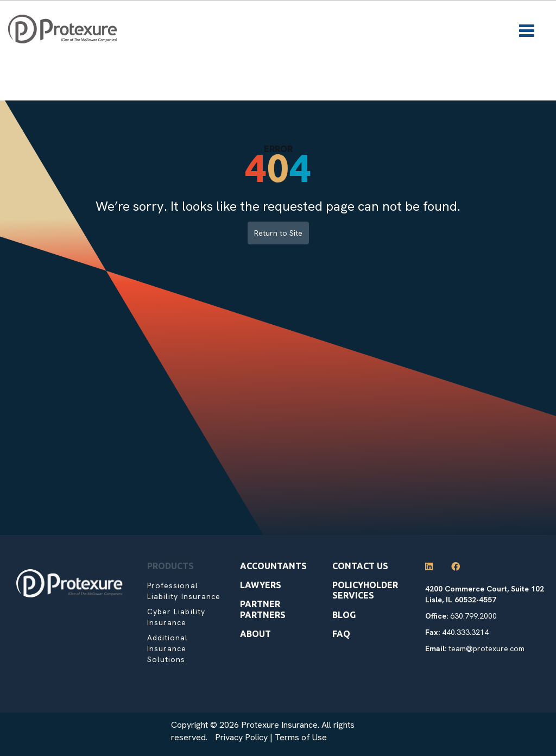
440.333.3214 (465, 632)
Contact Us (360, 566)
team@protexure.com (486, 648)
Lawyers (261, 585)
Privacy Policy (241, 737)
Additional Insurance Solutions (168, 648)
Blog (344, 615)
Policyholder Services (365, 590)
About (255, 634)
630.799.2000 (473, 616)
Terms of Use (301, 737)
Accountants (273, 566)
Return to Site (278, 233)
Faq (341, 634)
